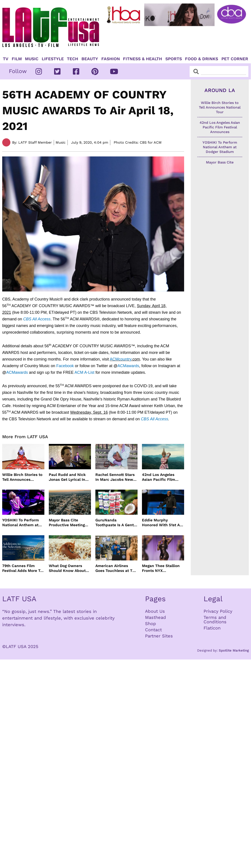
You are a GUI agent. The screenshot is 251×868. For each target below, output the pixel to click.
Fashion (111, 59)
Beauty (90, 59)
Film (17, 59)
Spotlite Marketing (234, 650)
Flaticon (212, 628)
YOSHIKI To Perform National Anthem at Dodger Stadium (21, 523)
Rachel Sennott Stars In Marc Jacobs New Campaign (115, 477)
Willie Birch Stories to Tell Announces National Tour (22, 477)
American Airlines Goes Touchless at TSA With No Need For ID (116, 568)
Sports (174, 59)
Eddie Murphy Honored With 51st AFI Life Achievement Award (162, 523)
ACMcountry (121, 359)
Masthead (156, 617)
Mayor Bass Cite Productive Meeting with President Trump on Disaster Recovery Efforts (69, 523)
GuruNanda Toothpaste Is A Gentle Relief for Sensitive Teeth (116, 523)
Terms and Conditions (215, 620)
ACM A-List (84, 372)
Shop (151, 624)
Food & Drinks (202, 59)
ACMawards (128, 366)
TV (6, 59)
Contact (153, 630)
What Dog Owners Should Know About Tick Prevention (67, 568)
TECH (73, 59)
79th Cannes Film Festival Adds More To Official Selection (22, 568)
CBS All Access (37, 319)
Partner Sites (159, 636)
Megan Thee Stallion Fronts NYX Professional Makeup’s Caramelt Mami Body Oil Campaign (163, 568)
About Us (155, 611)
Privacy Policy (218, 611)
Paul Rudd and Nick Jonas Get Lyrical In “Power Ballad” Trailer (69, 477)
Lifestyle (53, 59)
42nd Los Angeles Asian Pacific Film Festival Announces (160, 477)
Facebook (65, 366)
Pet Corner (235, 59)
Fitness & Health (142, 59)
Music (32, 59)
